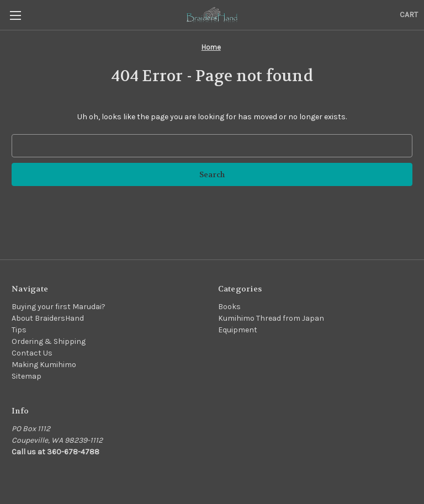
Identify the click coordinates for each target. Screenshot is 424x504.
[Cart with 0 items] (409, 15)
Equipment (238, 330)
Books (229, 307)
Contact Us (32, 353)
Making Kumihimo (44, 365)
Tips (19, 330)
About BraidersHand (48, 318)
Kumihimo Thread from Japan (271, 318)
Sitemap (26, 376)
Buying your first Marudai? (59, 307)
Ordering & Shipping (49, 341)
